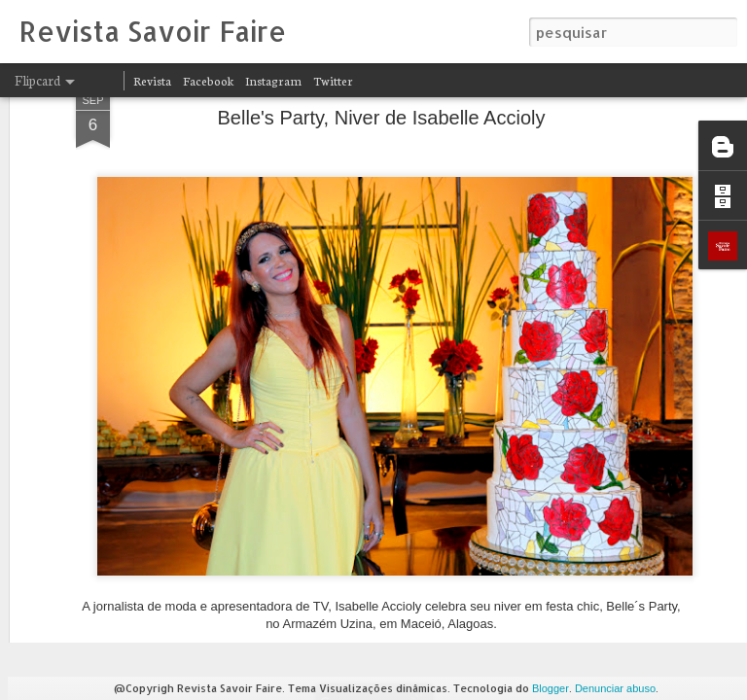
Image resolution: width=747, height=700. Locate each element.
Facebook (208, 80)
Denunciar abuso (615, 688)
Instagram (273, 80)
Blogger (551, 688)
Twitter (333, 80)
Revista (152, 80)
